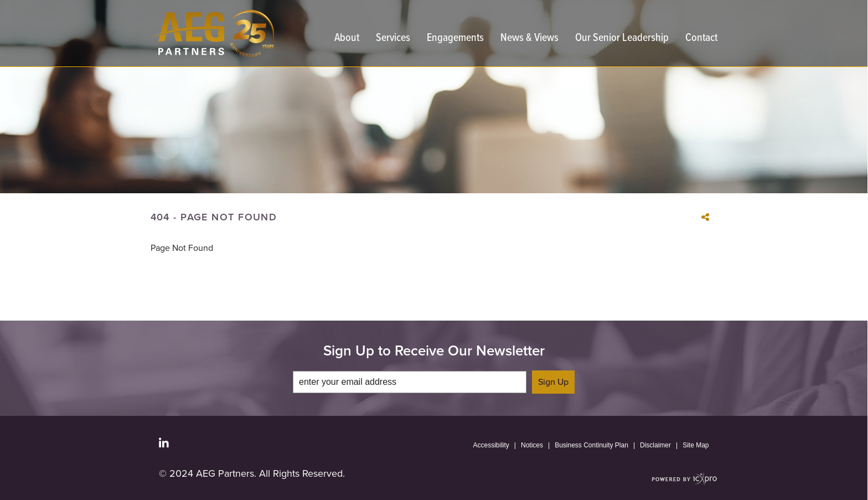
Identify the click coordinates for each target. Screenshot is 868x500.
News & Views (529, 39)
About (347, 39)
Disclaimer (655, 445)
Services (393, 39)
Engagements (455, 39)
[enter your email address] (410, 382)
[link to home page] (212, 33)
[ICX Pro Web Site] (684, 479)
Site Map (696, 445)
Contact (701, 39)
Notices (532, 445)
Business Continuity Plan (591, 445)
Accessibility (491, 445)
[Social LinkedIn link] (164, 444)
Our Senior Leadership (622, 39)
